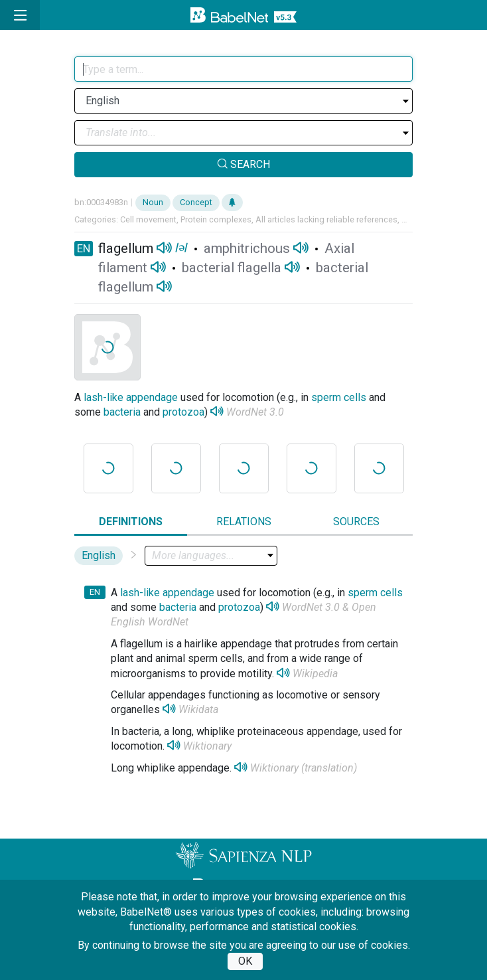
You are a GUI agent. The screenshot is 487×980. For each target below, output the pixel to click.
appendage (152, 397)
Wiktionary (207, 746)
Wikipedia (315, 674)
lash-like (104, 397)
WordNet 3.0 (255, 412)
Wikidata (198, 709)
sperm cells (339, 397)
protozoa (183, 412)
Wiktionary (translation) (304, 768)
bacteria (122, 412)
